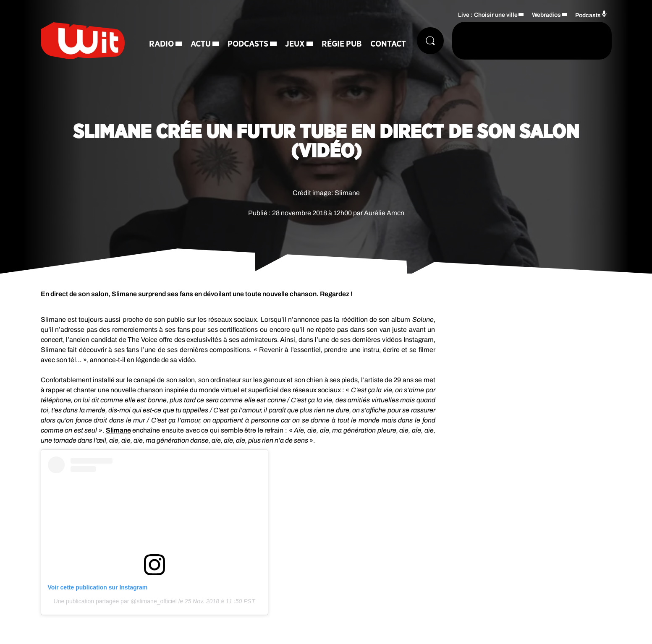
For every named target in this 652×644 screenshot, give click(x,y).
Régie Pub (342, 44)
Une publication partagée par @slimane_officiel (115, 601)
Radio (161, 44)
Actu (201, 44)
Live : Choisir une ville (488, 15)
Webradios (546, 15)
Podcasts (248, 44)
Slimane (118, 430)
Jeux (295, 44)
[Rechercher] (430, 41)
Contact (388, 44)
